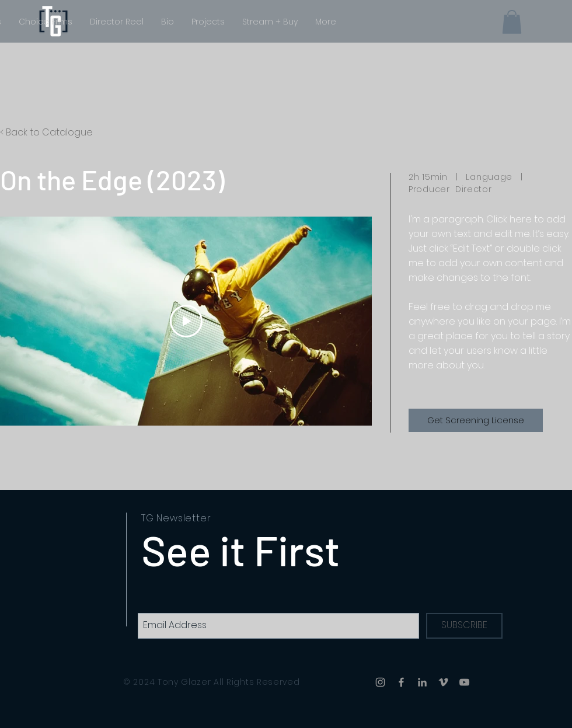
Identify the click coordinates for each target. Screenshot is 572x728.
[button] (512, 22)
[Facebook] (401, 682)
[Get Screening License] (476, 420)
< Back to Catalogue (46, 132)
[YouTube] (464, 682)
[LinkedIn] (422, 682)
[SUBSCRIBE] (464, 626)
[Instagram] (380, 682)
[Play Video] (186, 321)
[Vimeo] (443, 682)
